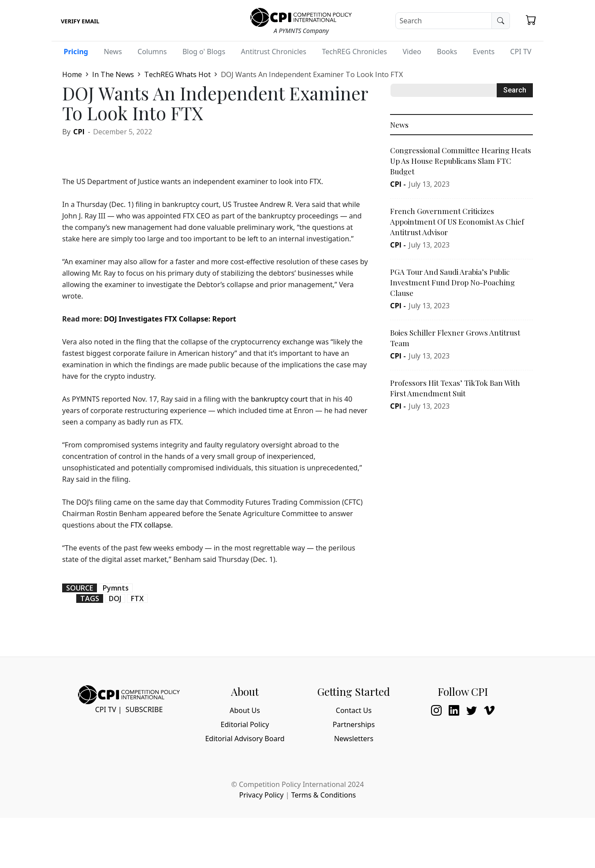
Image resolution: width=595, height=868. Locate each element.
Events (484, 52)
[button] (531, 20)
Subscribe (144, 709)
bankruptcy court (279, 399)
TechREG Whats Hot (177, 74)
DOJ (115, 598)
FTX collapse (151, 525)
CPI (79, 132)
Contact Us (354, 710)
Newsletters (354, 739)
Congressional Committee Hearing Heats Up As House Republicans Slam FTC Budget (461, 161)
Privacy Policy (261, 795)
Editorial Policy (245, 724)
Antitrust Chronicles (274, 52)
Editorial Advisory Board (245, 739)
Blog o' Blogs (204, 52)
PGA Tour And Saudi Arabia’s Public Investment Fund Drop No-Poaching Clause (452, 282)
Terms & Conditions (324, 795)
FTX (137, 598)
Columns (152, 52)
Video (412, 52)
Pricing (76, 52)
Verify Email (80, 21)
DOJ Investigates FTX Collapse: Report (170, 319)
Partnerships (354, 724)
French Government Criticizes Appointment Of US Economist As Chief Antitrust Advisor (457, 222)
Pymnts (116, 588)
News (113, 52)
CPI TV (521, 52)
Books (447, 52)
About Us (245, 710)
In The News (113, 74)
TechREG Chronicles (354, 52)
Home (72, 74)
